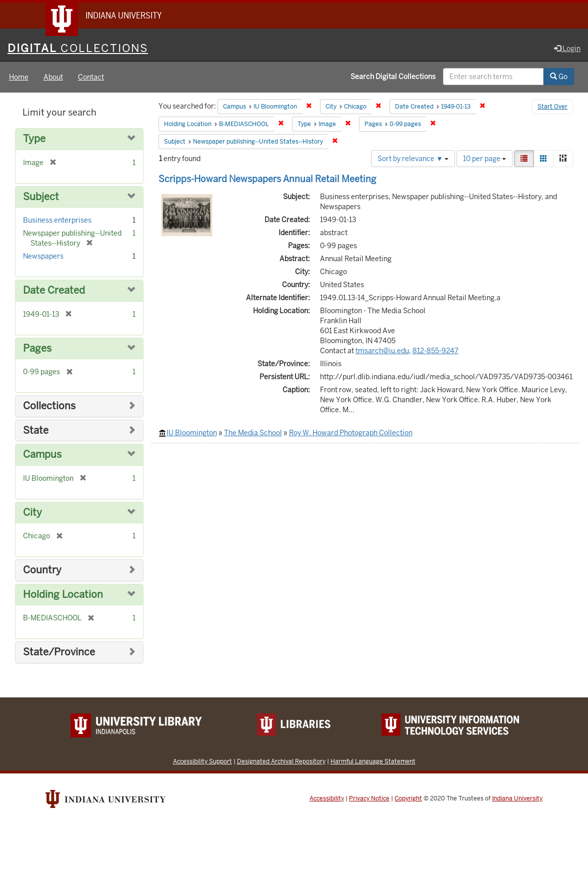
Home (19, 77)
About (53, 77)
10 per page (484, 159)
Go (559, 77)
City (32, 513)
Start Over (552, 107)
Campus (42, 455)
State (36, 430)
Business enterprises (57, 220)
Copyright (408, 798)
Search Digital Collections (393, 77)
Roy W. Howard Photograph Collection (351, 433)
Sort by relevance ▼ (413, 159)
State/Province (59, 652)
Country (42, 570)
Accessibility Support (202, 761)
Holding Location (63, 595)
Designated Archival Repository (281, 761)
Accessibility (327, 798)
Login (567, 49)
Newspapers (43, 256)
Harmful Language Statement (373, 761)
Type (34, 139)
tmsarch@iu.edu (382, 351)
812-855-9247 (435, 351)
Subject (41, 197)
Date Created (54, 290)
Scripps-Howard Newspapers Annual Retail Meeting (267, 179)
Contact (91, 77)
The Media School (253, 433)
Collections (49, 406)
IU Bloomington (192, 433)
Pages (37, 348)
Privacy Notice (369, 798)
